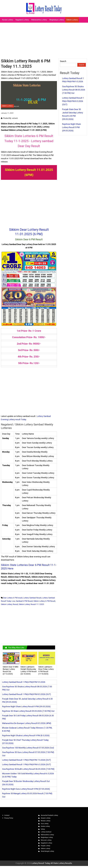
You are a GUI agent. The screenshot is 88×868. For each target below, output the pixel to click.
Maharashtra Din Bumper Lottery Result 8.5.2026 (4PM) (27, 723)
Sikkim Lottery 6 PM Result (44, 601)
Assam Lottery (46, 818)
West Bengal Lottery (47, 851)
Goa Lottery (45, 824)
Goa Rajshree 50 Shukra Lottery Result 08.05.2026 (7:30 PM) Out (74, 90)
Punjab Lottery (45, 846)
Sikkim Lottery (72, 20)
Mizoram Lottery (46, 840)
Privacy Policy (9, 818)
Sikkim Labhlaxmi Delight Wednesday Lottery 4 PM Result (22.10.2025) (29, 670)
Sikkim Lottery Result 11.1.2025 (31, 604)
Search (63, 61)
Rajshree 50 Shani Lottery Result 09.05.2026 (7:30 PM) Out (28, 711)
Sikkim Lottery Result (9, 604)
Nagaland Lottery (22, 20)
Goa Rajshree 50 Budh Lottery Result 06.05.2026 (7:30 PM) (28, 769)
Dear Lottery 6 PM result (13, 598)
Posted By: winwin (10, 118)
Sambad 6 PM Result (24, 601)
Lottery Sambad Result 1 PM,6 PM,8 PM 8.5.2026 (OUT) (27, 694)
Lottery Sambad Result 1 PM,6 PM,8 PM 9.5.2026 (24, 682)
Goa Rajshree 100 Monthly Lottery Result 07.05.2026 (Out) (28, 748)
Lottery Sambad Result (32, 598)
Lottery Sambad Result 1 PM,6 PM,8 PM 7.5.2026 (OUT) (27, 760)
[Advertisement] (44, 39)
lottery (43, 829)
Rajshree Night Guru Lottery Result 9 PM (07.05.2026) (26, 789)
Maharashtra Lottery (39, 20)
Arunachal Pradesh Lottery (49, 815)
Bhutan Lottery (46, 821)
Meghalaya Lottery (57, 20)
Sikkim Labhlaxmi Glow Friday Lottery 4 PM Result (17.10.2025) (46, 670)
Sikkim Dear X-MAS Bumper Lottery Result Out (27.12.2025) (11, 670)
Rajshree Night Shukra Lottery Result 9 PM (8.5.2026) (26, 735)
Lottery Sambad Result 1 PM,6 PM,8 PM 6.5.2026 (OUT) (27, 764)
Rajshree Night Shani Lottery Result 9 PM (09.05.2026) (26, 706)
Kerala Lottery (8, 20)
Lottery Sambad (46, 832)
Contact (7, 815)
